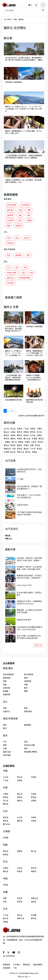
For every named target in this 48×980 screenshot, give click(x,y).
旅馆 (28, 255)
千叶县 (33, 449)
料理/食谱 (10, 243)
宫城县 (27, 442)
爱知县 (26, 432)
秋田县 (13, 445)
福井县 (6, 435)
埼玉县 (39, 449)
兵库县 (38, 445)
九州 (5, 811)
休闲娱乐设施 (12, 272)
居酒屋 (29, 220)
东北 (5, 861)
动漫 (8, 238)
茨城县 (35, 452)
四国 (5, 845)
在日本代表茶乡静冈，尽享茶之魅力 (29, 594)
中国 (5, 771)
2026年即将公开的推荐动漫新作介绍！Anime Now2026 (30, 628)
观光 (6, 261)
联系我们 (27, 964)
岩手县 (41, 442)
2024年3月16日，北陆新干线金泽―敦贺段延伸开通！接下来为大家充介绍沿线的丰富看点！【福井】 (24, 59)
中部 (15, 19)
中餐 (28, 215)
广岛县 (26, 428)
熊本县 (6, 438)
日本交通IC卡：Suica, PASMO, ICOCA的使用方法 (29, 496)
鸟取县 (33, 428)
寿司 (20, 220)
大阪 (14, 449)
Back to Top (24, 977)
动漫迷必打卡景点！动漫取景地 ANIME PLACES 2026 (29, 602)
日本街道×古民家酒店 (13, 82)
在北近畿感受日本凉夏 (13, 400)
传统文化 (27, 238)
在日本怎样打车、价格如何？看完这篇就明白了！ (29, 487)
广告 (15, 968)
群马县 (28, 452)
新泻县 (33, 432)
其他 (21, 210)
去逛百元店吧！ (23, 505)
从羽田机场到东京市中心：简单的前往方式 (29, 470)
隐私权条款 (38, 964)
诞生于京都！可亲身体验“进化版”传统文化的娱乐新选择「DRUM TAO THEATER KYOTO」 (30, 637)
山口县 (6, 428)
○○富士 (20, 479)
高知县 (21, 442)
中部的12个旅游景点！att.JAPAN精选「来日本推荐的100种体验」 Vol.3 (23, 181)
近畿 (5, 892)
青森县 (20, 445)
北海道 (35, 438)
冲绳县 (26, 445)
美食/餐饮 (8, 199)
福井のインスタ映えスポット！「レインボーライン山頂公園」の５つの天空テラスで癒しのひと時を (23, 109)
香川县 (14, 442)
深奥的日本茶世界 (24, 620)
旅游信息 (7, 964)
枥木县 (13, 452)
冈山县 (13, 428)
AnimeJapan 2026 (24, 585)
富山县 (6, 432)
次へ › (13, 411)
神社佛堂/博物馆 (25, 278)
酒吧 (29, 210)
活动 (17, 267)
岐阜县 (20, 432)
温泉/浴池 (10, 278)
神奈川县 (20, 452)
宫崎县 (39, 435)
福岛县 (6, 445)
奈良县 (20, 449)
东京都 (6, 452)
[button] (30, 5)
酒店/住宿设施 (9, 249)
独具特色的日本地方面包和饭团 (34, 401)
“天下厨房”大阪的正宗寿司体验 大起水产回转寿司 (29, 513)
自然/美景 (10, 283)
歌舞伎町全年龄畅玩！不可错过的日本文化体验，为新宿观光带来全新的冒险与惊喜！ (29, 577)
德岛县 (41, 438)
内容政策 (7, 968)
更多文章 (38, 645)
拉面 (20, 215)
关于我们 (17, 964)
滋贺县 (26, 449)
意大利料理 (25, 205)
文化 (6, 232)
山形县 (34, 442)
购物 (25, 267)
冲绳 (5, 878)
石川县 (39, 432)
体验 (31, 272)
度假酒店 (18, 255)
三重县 (39, 428)
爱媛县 (8, 442)
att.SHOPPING (9, 956)
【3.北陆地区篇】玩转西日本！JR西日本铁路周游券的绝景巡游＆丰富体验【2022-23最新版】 (23, 157)
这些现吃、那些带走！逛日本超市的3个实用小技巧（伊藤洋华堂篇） (29, 559)
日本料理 (10, 220)
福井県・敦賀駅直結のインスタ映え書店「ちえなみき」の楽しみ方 (23, 132)
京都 (32, 445)
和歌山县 (7, 449)
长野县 (13, 435)
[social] (4, 952)
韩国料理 (18, 226)
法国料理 (10, 215)
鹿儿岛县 (27, 438)
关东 (5, 909)
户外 (8, 267)
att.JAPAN (8, 19)
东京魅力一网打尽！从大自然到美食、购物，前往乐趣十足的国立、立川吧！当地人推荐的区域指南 (29, 568)
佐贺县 (26, 435)
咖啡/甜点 (10, 210)
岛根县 (20, 428)
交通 (23, 272)
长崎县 (20, 438)
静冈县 (20, 435)
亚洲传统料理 (12, 205)
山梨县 (13, 432)
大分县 (33, 435)
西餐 (8, 226)
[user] (36, 5)
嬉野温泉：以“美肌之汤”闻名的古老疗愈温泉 (29, 611)
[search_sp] (43, 10)
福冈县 (13, 438)
